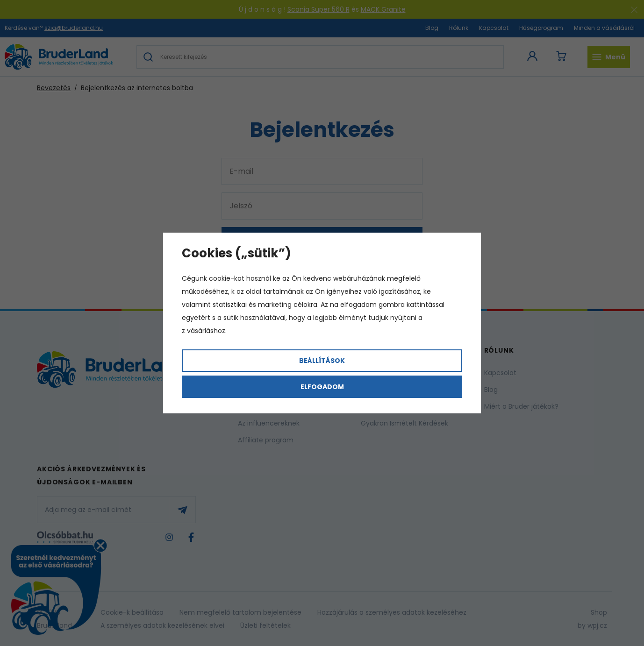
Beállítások (322, 361)
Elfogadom (322, 387)
